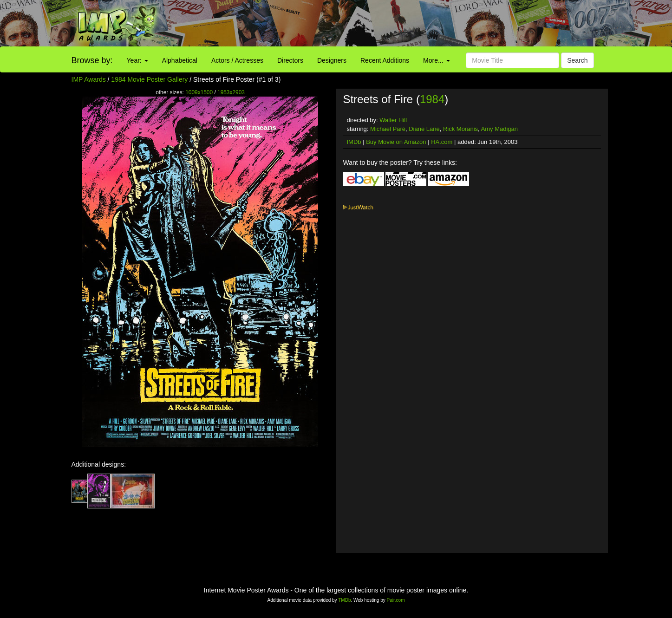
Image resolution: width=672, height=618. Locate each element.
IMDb (354, 142)
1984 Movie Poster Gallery (149, 79)
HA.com (442, 142)
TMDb (344, 600)
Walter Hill (393, 120)
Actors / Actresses (237, 60)
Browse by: (92, 60)
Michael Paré (388, 129)
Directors (290, 60)
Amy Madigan (499, 129)
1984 (432, 99)
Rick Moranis (460, 129)
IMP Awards (89, 79)
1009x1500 (199, 92)
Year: (137, 60)
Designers (332, 60)
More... (436, 60)
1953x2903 (231, 92)
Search (577, 60)
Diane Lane (424, 129)
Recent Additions (385, 60)
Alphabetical (180, 60)
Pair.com (396, 600)
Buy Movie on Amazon (396, 142)
